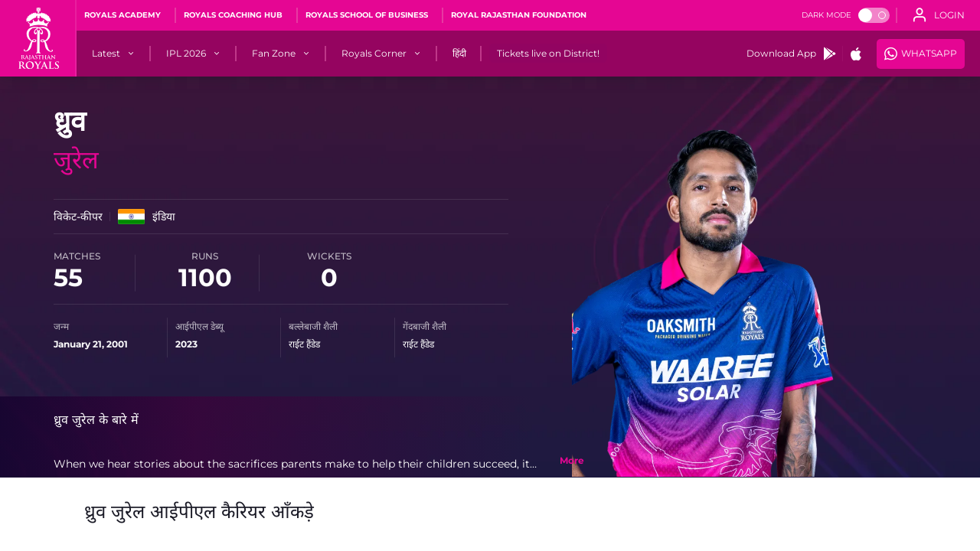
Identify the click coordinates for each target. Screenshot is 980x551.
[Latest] (106, 54)
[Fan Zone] (274, 54)
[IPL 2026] (186, 54)
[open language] (939, 15)
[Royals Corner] (374, 54)
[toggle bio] (572, 461)
